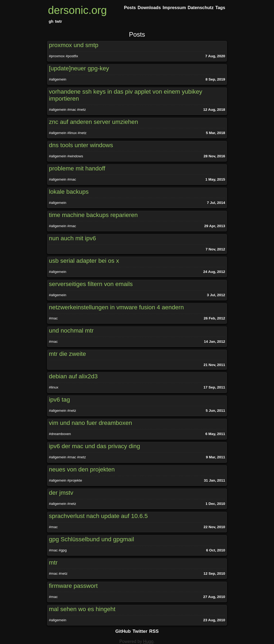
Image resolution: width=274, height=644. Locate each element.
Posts (137, 34)
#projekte (75, 480)
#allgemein (58, 79)
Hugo (148, 641)
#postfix (72, 56)
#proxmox (57, 56)
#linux (72, 133)
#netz (81, 110)
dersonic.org (77, 10)
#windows (75, 156)
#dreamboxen (60, 434)
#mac (72, 110)
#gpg (63, 550)
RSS (154, 631)
